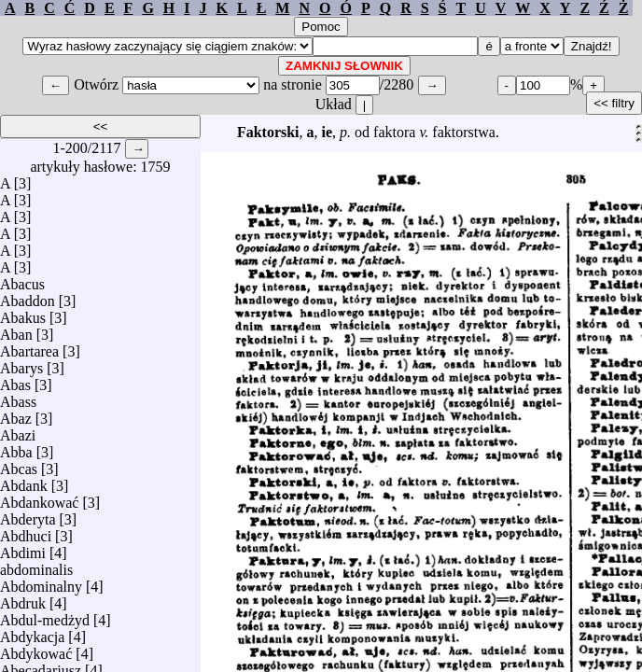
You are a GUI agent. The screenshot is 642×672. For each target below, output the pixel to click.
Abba (16, 448)
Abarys (21, 364)
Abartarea (29, 347)
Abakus (23, 313)
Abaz (16, 414)
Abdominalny (41, 582)
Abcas (19, 464)
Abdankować (39, 498)
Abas (15, 380)
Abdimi (23, 548)
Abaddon (28, 296)
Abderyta (28, 515)
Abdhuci (26, 532)
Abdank (24, 481)
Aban (16, 330)
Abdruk (23, 599)
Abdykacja (32, 632)
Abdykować (36, 649)
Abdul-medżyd (45, 616)
